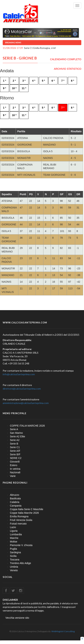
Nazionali (15, 472)
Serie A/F (15, 451)
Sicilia (13, 556)
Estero (14, 465)
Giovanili (15, 462)
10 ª (14, 88)
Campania (16, 506)
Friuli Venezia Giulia (21, 520)
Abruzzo (15, 495)
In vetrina (15, 469)
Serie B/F (15, 454)
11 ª (24, 88)
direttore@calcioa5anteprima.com (22, 389)
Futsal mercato (18, 524)
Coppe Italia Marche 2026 (24, 513)
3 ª (24, 81)
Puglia (13, 549)
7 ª (63, 81)
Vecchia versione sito (17, 618)
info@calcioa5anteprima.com (19, 374)
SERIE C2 (16, 458)
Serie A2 (15, 440)
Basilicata (15, 498)
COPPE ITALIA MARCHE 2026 (27, 426)
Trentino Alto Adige (20, 563)
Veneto (14, 570)
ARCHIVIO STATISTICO (68, 69)
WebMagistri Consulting (63, 631)
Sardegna (15, 552)
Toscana (15, 560)
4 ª (34, 81)
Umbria (14, 567)
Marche (14, 538)
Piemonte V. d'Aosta (21, 545)
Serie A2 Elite (17, 436)
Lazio (13, 527)
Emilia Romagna (19, 516)
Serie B (14, 444)
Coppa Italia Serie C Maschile (26, 509)
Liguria (14, 531)
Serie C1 (15, 447)
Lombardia (16, 534)
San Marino (16, 433)
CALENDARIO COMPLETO (66, 59)
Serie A (14, 429)
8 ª (73, 81)
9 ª (5, 88)
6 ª (53, 81)
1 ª (5, 81)
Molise (14, 542)
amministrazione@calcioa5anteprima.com (26, 403)
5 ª (43, 81)
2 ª (14, 81)
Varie (13, 476)
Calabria (15, 502)
